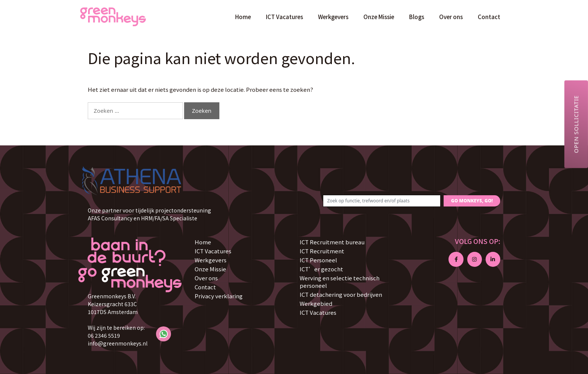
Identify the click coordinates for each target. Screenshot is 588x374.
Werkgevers (333, 17)
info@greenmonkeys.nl (118, 343)
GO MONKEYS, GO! (472, 201)
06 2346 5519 (104, 335)
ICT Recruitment (322, 251)
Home (243, 17)
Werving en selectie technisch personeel (340, 282)
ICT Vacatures (284, 17)
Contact (489, 17)
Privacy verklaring (219, 296)
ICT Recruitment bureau (332, 242)
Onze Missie (379, 17)
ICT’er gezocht (321, 269)
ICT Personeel (318, 260)
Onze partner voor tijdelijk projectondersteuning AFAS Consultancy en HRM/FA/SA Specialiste (149, 214)
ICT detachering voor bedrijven (341, 294)
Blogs (417, 17)
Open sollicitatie (576, 124)
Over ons (451, 17)
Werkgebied (316, 303)
